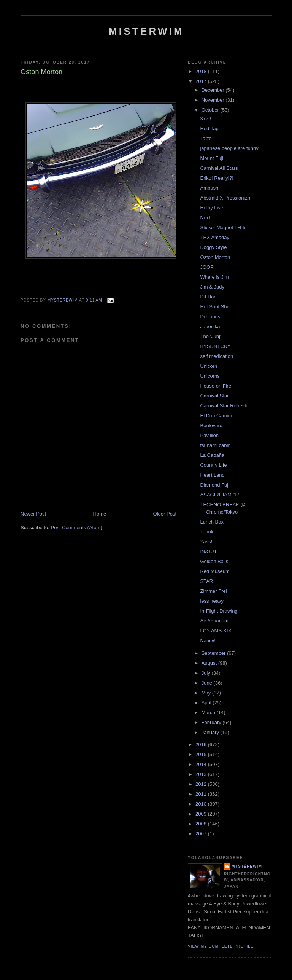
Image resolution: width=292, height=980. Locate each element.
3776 (206, 119)
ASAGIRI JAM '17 (220, 495)
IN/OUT (208, 551)
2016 (202, 745)
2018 (202, 71)
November (214, 100)
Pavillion (209, 435)
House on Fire (216, 386)
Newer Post (33, 514)
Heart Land (212, 475)
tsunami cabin (215, 445)
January (211, 732)
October (211, 110)
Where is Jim (214, 277)
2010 (202, 804)
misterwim (146, 31)
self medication (217, 356)
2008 (202, 824)
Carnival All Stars (219, 168)
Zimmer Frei (213, 591)
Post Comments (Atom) (77, 528)
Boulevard (211, 425)
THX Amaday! (215, 237)
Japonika (210, 326)
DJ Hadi (209, 297)
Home (100, 514)
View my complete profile (221, 946)
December (214, 90)
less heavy (212, 601)
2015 (202, 754)
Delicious (210, 317)
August (210, 663)
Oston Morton (215, 257)
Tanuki (207, 532)
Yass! (206, 542)
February (212, 722)
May (207, 693)
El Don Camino (217, 416)
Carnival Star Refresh (224, 406)
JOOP (207, 267)
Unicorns (210, 376)
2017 (202, 81)
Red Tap (209, 128)
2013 (202, 774)
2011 (202, 794)
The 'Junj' (210, 336)
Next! (206, 218)
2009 (202, 814)
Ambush (209, 188)
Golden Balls (214, 561)
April (207, 703)
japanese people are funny (229, 148)
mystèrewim (247, 866)
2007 (202, 834)
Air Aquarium (214, 621)
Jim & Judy (212, 287)
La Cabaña (212, 455)
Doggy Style (213, 247)
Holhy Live (212, 208)
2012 (202, 784)
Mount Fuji (212, 158)
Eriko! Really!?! (217, 178)
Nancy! (208, 641)
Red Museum (215, 571)
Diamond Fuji (215, 485)
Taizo (206, 138)
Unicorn (209, 366)
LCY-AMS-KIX (216, 631)
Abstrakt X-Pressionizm (226, 198)
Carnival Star (214, 396)
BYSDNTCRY (215, 346)
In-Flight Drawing (219, 611)
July (207, 673)
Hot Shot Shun (216, 307)
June (208, 683)
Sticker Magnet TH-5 (223, 227)
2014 (202, 764)
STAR (206, 581)
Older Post (165, 514)
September (214, 653)
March (209, 713)
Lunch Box (212, 522)
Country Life (213, 465)
